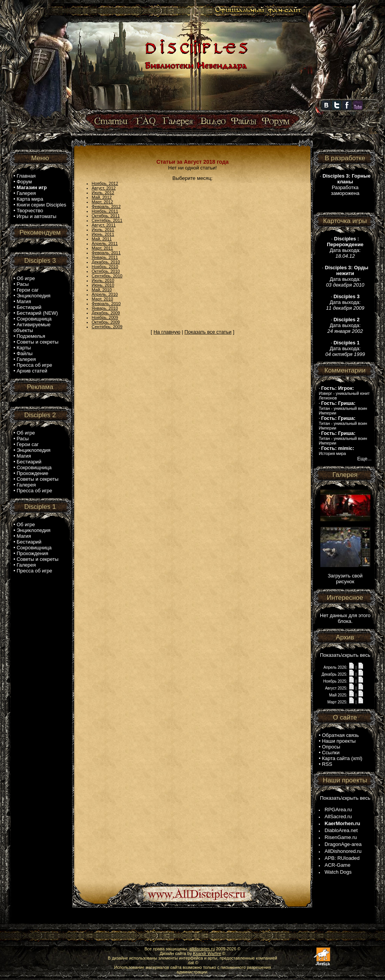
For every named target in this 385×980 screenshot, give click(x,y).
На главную (167, 332)
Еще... (364, 459)
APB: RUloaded (342, 858)
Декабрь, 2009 (106, 313)
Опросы (331, 747)
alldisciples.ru (202, 949)
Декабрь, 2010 (106, 262)
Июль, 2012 (103, 193)
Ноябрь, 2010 (105, 267)
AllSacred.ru (338, 816)
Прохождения (32, 553)
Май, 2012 (102, 197)
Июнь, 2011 (103, 234)
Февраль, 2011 (106, 253)
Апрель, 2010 (105, 294)
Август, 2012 (104, 188)
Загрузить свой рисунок (345, 579)
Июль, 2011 (103, 230)
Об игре (26, 278)
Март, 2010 (102, 299)
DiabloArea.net (341, 830)
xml (357, 758)
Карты (24, 348)
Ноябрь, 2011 (105, 211)
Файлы (24, 353)
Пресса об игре (34, 365)
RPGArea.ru (338, 810)
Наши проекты (339, 741)
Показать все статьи (208, 332)
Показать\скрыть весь (345, 655)
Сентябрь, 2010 (107, 276)
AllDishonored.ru (343, 851)
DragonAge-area (343, 844)
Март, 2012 (102, 202)
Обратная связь (340, 735)
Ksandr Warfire (207, 953)
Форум (24, 182)
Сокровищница (34, 319)
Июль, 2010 (103, 280)
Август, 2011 (104, 225)
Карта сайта (336, 758)
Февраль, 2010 (106, 304)
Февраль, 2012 (106, 206)
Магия (24, 301)
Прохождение (32, 473)
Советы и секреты (38, 342)
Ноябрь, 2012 (105, 183)
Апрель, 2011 (105, 243)
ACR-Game (337, 865)
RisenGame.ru (341, 837)
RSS (327, 764)
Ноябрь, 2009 (105, 317)
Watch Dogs (338, 872)
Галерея (26, 193)
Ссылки (331, 753)
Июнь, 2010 (103, 285)
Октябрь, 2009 (106, 322)
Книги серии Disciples (41, 205)
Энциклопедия (33, 296)
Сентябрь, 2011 (107, 220)
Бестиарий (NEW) (37, 313)
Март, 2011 (102, 248)
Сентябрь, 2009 (107, 327)
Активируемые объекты (32, 327)
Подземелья (31, 336)
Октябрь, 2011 (106, 216)
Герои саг (28, 290)
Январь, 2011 (105, 257)
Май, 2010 (102, 290)
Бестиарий (29, 307)
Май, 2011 (102, 239)
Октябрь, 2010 (106, 271)
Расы (23, 284)
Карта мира (30, 199)
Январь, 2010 (105, 308)
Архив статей (32, 371)
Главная (26, 176)
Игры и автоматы (36, 216)
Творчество (30, 211)
